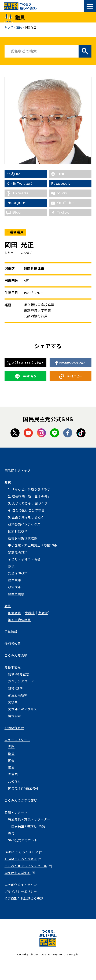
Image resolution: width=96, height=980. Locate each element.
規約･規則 (15, 688)
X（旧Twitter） (26, 183)
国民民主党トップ (18, 471)
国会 (11, 761)
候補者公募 (13, 644)
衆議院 (30, 613)
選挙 (11, 768)
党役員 (13, 702)
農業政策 (14, 580)
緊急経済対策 (18, 552)
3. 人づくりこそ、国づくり (28, 503)
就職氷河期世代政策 (23, 538)
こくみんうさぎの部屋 (21, 801)
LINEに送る (25, 377)
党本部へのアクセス (23, 709)
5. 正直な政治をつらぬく (26, 517)
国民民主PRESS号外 (23, 789)
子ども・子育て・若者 (24, 559)
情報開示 (14, 716)
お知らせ (14, 782)
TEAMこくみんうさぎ (21, 859)
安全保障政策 (18, 573)
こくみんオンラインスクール (26, 866)
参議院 (43, 613)
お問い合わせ (14, 728)
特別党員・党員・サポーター (29, 819)
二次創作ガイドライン (21, 885)
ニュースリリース (17, 740)
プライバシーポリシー (21, 892)
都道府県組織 (18, 695)
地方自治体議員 (19, 620)
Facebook (66, 183)
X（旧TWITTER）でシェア (25, 363)
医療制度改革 (18, 531)
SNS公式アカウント (23, 840)
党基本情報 (13, 667)
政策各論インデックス (24, 524)
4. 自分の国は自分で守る (26, 510)
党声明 (13, 775)
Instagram (22, 203)
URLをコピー (71, 376)
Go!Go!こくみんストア (21, 852)
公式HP (19, 174)
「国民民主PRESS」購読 (27, 826)
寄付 (11, 833)
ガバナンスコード (21, 681)
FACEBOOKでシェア (70, 363)
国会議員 (14, 613)
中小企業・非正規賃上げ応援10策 (33, 545)
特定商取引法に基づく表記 (24, 899)
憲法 (11, 566)
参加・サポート (16, 812)
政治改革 (14, 587)
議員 (8, 606)
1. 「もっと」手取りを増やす (29, 489)
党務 (11, 747)
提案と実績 (16, 594)
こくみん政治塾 (16, 655)
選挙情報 (11, 632)
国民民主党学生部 (18, 873)
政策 (8, 483)
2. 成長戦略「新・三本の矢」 (29, 496)
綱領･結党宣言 (19, 674)
